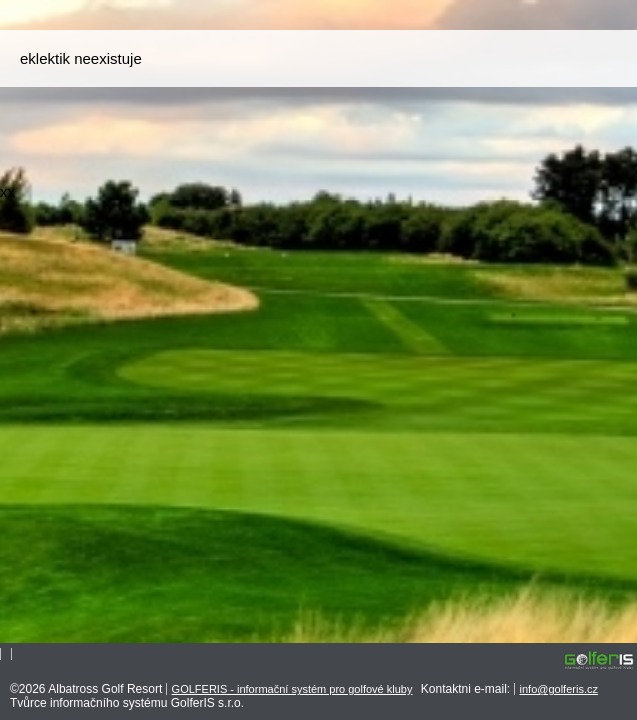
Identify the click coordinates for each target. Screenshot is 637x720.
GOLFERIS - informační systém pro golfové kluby (292, 689)
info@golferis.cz (559, 689)
